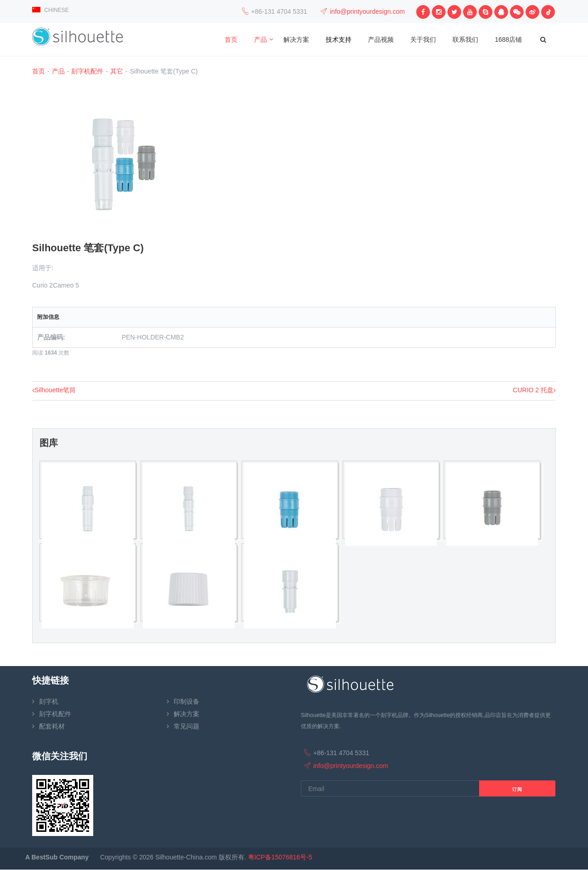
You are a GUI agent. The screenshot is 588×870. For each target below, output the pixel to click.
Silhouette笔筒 (54, 390)
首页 (231, 40)
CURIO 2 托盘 (534, 390)
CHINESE (51, 10)
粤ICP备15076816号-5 (280, 857)
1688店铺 (508, 40)
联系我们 (465, 40)
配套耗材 (52, 726)
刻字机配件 (87, 71)
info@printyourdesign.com (367, 11)
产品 (260, 40)
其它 (117, 71)
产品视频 (381, 40)
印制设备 (187, 701)
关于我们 (423, 40)
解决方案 (296, 40)
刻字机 (49, 701)
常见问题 (187, 726)
